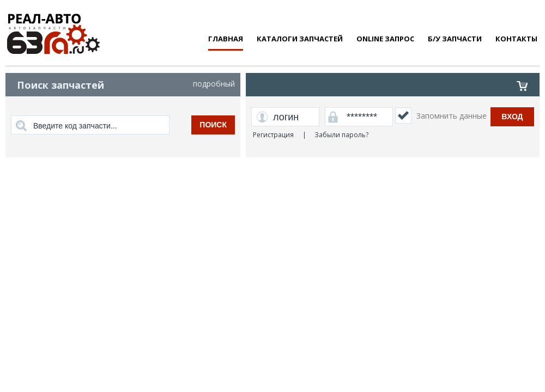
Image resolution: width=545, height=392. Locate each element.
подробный (214, 84)
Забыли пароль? (341, 135)
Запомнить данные (452, 116)
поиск (213, 125)
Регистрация (273, 135)
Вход (512, 117)
